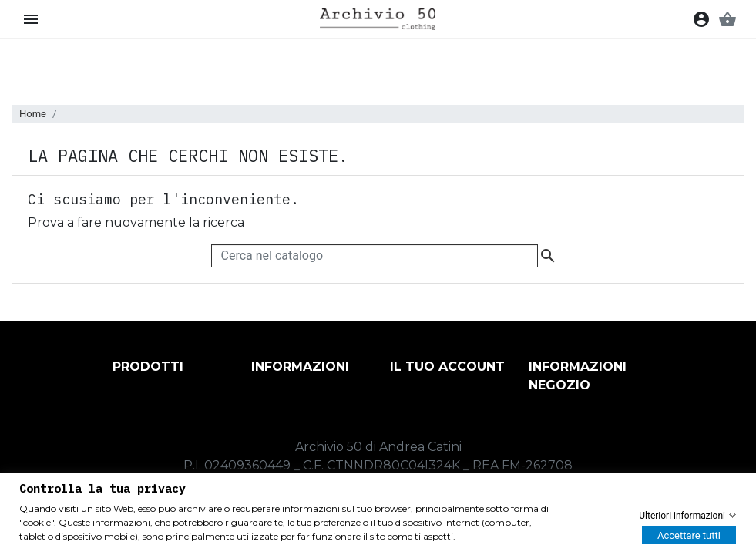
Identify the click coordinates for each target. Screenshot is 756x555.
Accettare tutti (689, 535)
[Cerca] (375, 256)
